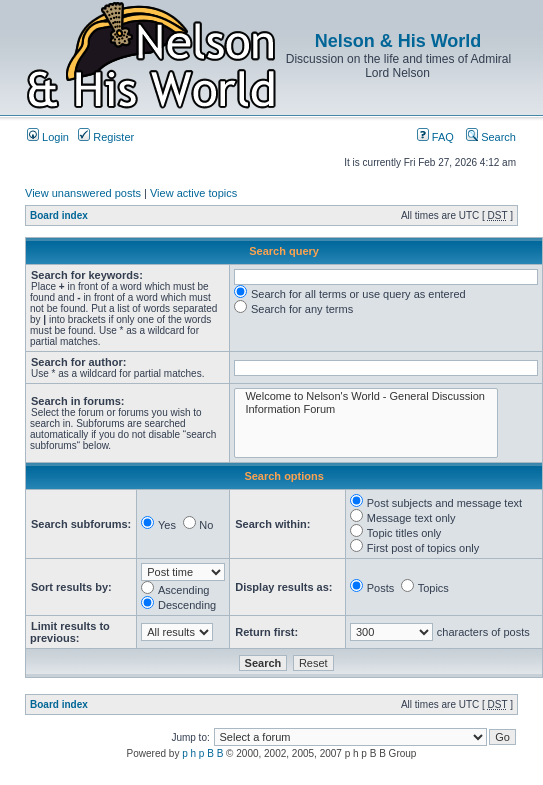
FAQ (435, 137)
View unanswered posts (83, 193)
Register (106, 137)
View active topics (193, 193)
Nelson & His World (398, 41)
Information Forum (366, 409)
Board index (59, 215)
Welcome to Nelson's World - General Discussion (366, 396)
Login (48, 137)
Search (491, 137)
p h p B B (202, 753)
